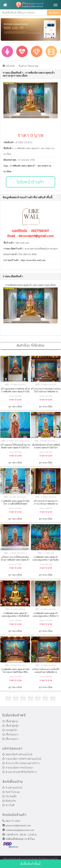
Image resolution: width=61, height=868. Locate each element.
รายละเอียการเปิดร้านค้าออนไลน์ (22, 759)
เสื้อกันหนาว (10, 735)
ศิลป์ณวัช (9, 801)
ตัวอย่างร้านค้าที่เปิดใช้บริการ (20, 772)
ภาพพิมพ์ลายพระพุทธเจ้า (23, 166)
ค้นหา (54, 13)
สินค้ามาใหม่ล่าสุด (29, 66)
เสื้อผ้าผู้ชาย (10, 721)
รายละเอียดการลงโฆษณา (18, 768)
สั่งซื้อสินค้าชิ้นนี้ (30, 864)
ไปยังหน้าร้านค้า (30, 182)
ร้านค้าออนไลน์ (12, 788)
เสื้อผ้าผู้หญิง (11, 726)
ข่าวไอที (8, 805)
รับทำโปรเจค (11, 792)
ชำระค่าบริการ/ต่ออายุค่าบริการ (21, 763)
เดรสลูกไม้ (10, 730)
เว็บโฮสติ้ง (9, 796)
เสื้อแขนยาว (10, 739)
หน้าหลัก (9, 66)
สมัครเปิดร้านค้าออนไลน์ (17, 754)
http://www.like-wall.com (33, 260)
